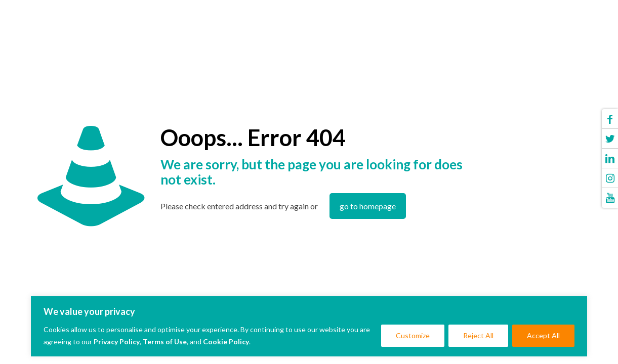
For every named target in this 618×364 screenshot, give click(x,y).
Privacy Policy (117, 342)
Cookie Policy (226, 342)
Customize (413, 335)
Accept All (543, 335)
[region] (309, 326)
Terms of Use (165, 342)
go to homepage (368, 206)
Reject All (478, 335)
